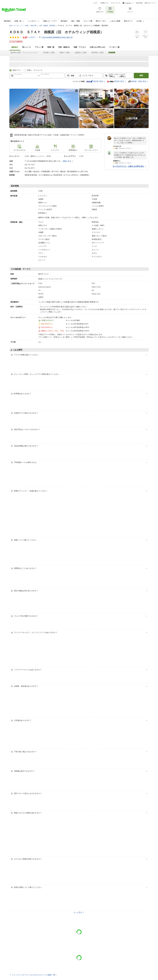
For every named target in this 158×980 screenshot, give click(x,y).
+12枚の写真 (131, 118)
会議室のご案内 (81, 53)
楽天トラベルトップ (16, 26)
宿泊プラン (17, 70)
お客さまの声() (97, 47)
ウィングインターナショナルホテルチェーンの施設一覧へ (34, 975)
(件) (33, 37)
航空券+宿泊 (95, 81)
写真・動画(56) (64, 47)
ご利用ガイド (104, 3)
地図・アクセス (80, 47)
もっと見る (78, 912)
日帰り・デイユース (35, 70)
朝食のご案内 (65, 53)
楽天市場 (139, 3)
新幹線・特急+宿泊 (137, 81)
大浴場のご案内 (49, 53)
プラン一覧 (39, 47)
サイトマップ (116, 3)
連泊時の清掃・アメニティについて (24, 53)
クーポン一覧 (114, 47)
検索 (141, 75)
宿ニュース (27, 47)
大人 (84, 76)
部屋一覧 (51, 47)
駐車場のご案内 (98, 53)
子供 (90, 76)
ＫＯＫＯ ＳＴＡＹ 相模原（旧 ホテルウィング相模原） (56, 32)
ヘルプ (95, 3)
